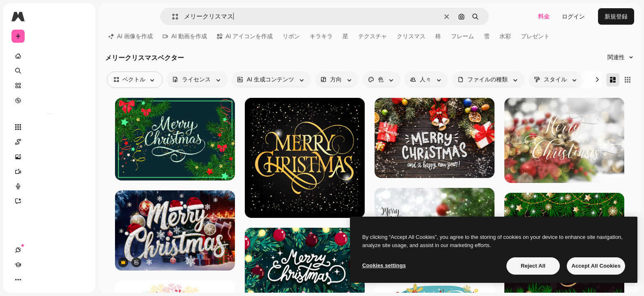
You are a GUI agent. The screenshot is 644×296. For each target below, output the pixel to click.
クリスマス (411, 36)
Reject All (533, 266)
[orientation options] (337, 80)
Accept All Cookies (596, 266)
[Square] (628, 80)
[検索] (49, 71)
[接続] (18, 280)
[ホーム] (49, 56)
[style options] (556, 80)
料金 (544, 16)
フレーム (462, 36)
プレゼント (535, 36)
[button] (172, 17)
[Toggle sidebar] (80, 16)
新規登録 (616, 16)
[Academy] (33, 280)
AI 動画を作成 (185, 36)
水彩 (505, 36)
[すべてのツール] (49, 127)
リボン (291, 36)
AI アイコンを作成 (245, 36)
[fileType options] (488, 80)
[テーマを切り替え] (48, 280)
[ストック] (49, 86)
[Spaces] (49, 142)
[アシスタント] (49, 201)
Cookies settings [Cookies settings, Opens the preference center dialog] (384, 265)
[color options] (382, 80)
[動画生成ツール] (49, 171)
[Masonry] (613, 80)
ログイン (573, 16)
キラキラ (321, 36)
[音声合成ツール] (49, 186)
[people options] (426, 80)
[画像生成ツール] (49, 157)
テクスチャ (373, 36)
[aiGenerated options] (271, 80)
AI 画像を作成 (131, 36)
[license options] (197, 80)
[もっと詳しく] (49, 100)
